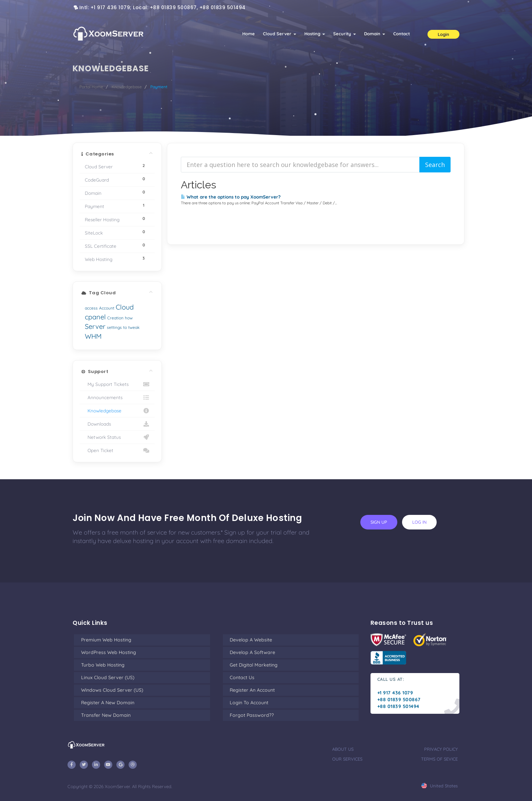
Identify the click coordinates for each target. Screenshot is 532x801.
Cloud (125, 307)
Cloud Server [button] (280, 34)
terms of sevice (439, 759)
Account (107, 308)
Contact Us (242, 677)
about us (343, 749)
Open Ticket (117, 450)
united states (440, 786)
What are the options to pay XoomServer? (231, 197)
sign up (379, 522)
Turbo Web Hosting (103, 665)
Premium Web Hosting (106, 640)
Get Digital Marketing (254, 665)
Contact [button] (402, 34)
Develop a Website (251, 640)
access (91, 308)
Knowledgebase (127, 87)
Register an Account (252, 690)
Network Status (117, 437)
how (129, 318)
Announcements (117, 397)
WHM (93, 336)
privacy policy (441, 749)
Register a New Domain (108, 703)
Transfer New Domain (106, 715)
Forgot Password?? (252, 715)
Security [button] (345, 34)
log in (419, 522)
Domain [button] (375, 34)
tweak (134, 327)
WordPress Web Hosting (109, 652)
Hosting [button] (315, 34)
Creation (115, 318)
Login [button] (443, 34)
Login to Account (249, 703)
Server (95, 326)
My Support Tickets (117, 384)
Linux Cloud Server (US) (108, 677)
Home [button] (249, 34)
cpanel (95, 317)
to (125, 327)
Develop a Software (252, 652)
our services (347, 759)
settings (114, 327)
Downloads (117, 424)
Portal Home (91, 87)
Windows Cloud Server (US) (112, 690)
